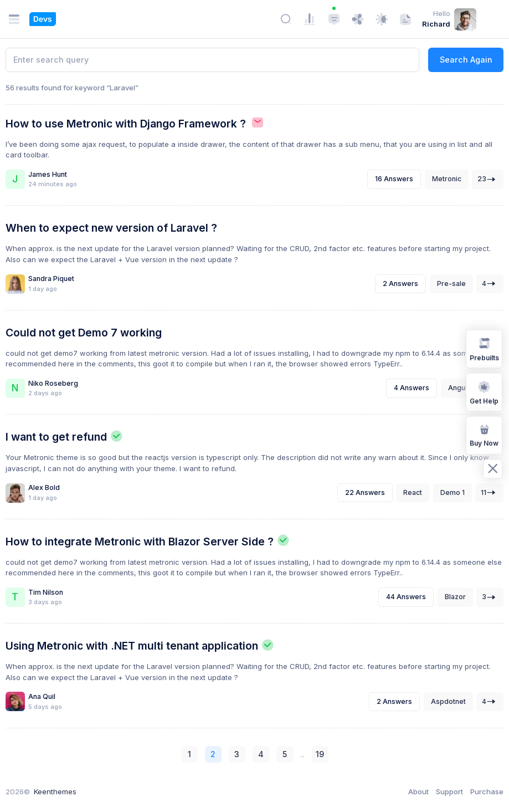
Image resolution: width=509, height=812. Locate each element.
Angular (461, 388)
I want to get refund (56, 437)
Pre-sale (451, 284)
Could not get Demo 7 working (84, 333)
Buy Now (484, 434)
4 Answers (412, 388)
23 (488, 179)
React (413, 492)
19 (320, 754)
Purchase (487, 791)
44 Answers (406, 597)
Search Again (466, 60)
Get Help (484, 391)
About (418, 791)
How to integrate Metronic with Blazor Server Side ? (140, 542)
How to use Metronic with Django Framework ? (126, 124)
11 (490, 492)
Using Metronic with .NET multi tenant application (132, 646)
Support (449, 791)
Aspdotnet (448, 701)
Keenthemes (55, 791)
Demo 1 (453, 492)
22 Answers (365, 492)
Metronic (447, 179)
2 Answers (400, 284)
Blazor (455, 597)
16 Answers (394, 179)
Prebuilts (484, 348)
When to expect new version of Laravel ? (111, 228)
